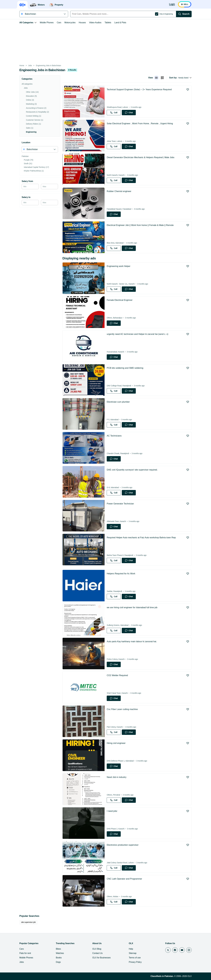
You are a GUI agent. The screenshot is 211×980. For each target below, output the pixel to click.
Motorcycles (70, 23)
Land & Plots (120, 23)
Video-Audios (95, 23)
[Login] (172, 4)
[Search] (184, 14)
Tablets (108, 23)
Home (22, 66)
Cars (59, 23)
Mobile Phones (47, 23)
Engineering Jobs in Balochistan (49, 66)
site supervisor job (28, 922)
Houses (82, 23)
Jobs (30, 66)
